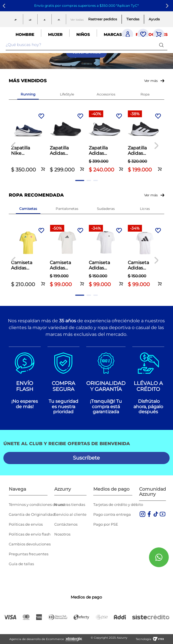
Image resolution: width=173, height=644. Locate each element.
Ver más (151, 81)
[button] (43, 166)
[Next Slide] (168, 6)
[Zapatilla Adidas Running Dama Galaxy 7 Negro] (145, 142)
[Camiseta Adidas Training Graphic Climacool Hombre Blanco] (67, 257)
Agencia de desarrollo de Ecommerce (37, 639)
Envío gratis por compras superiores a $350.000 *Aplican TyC (86, 6)
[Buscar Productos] (163, 45)
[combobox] (86, 45)
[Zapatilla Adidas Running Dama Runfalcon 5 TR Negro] (106, 142)
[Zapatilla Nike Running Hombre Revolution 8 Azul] (28, 142)
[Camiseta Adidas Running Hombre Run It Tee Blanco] (145, 257)
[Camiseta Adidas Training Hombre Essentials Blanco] (106, 257)
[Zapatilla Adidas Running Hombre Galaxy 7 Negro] (67, 142)
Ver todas (77, 20)
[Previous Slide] (5, 6)
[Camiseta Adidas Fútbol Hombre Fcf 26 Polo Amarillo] (28, 257)
